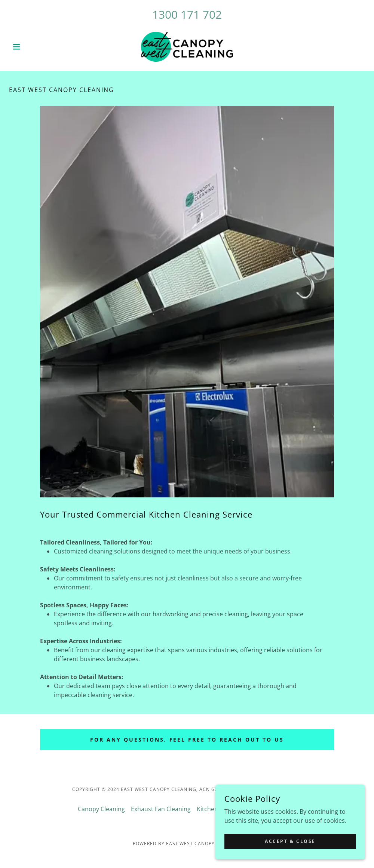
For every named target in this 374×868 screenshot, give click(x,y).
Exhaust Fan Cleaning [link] (161, 809)
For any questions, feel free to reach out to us (187, 740)
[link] (187, 47)
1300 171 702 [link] (187, 14)
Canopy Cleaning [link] (101, 809)
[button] (36, 47)
